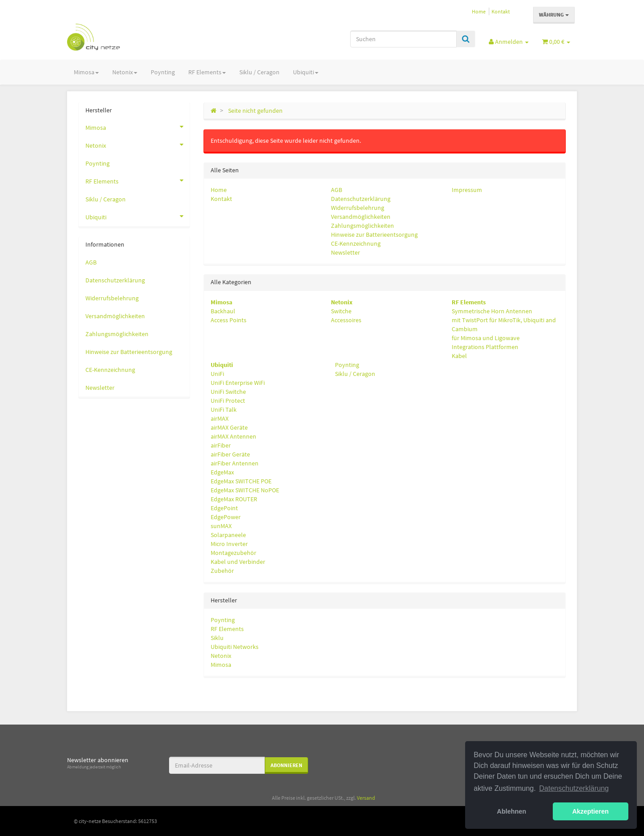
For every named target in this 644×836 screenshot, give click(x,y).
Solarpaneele (228, 535)
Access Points (229, 320)
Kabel (459, 356)
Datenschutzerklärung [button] (574, 788)
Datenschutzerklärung (361, 199)
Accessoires (346, 320)
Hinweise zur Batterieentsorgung (374, 235)
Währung (554, 15)
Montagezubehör (233, 553)
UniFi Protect (228, 401)
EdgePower (226, 517)
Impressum (467, 190)
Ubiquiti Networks (235, 647)
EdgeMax (222, 472)
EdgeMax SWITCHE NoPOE (245, 490)
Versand (366, 798)
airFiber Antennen (235, 463)
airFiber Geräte (230, 454)
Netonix (125, 72)
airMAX (220, 418)
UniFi (217, 374)
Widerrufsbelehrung (358, 208)
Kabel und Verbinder (238, 562)
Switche (341, 311)
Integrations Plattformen (485, 347)
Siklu (217, 638)
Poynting (163, 72)
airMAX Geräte (229, 427)
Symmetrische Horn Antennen (492, 311)
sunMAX (221, 526)
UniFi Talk (224, 409)
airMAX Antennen (233, 436)
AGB (337, 190)
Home (479, 11)
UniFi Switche (228, 392)
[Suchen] (403, 39)
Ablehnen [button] (512, 811)
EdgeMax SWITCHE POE (241, 481)
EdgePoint (224, 508)
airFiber (221, 445)
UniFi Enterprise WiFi (238, 383)
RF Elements (207, 72)
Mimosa (86, 72)
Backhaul (223, 311)
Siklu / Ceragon (259, 72)
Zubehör (222, 571)
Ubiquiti (306, 72)
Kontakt (501, 11)
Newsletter (345, 252)
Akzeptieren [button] (590, 811)
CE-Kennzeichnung (356, 243)
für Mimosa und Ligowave (486, 338)
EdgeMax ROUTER (234, 499)
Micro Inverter (229, 544)
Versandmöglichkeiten (361, 217)
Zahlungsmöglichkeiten (362, 226)
